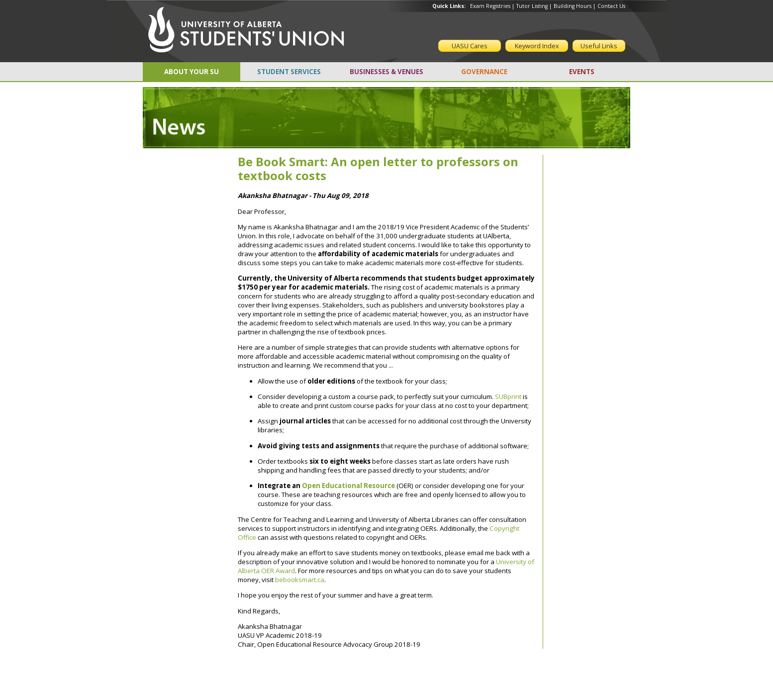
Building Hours (573, 6)
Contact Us (611, 6)
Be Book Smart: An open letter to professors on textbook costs (378, 169)
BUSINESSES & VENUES (386, 72)
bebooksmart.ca (300, 580)
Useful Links (599, 46)
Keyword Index (537, 46)
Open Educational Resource (348, 486)
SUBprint (508, 397)
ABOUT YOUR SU (192, 72)
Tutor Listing (532, 6)
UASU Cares (470, 46)
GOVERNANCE (484, 72)
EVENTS (582, 72)
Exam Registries (490, 6)
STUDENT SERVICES (289, 72)
